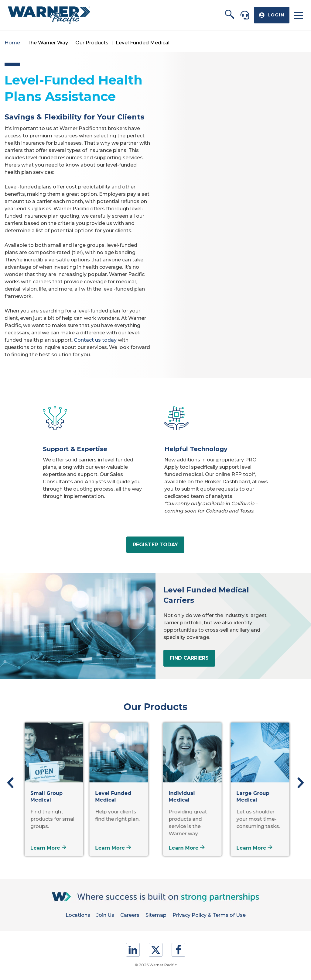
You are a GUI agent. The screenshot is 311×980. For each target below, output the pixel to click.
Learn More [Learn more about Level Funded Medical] (115, 848)
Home (12, 43)
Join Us (105, 915)
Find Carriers (189, 658)
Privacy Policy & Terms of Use (209, 915)
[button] (230, 15)
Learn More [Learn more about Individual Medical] (183, 848)
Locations (78, 915)
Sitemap (156, 915)
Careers (130, 915)
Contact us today (95, 340)
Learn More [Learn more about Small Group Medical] (47, 848)
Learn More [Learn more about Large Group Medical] (251, 848)
